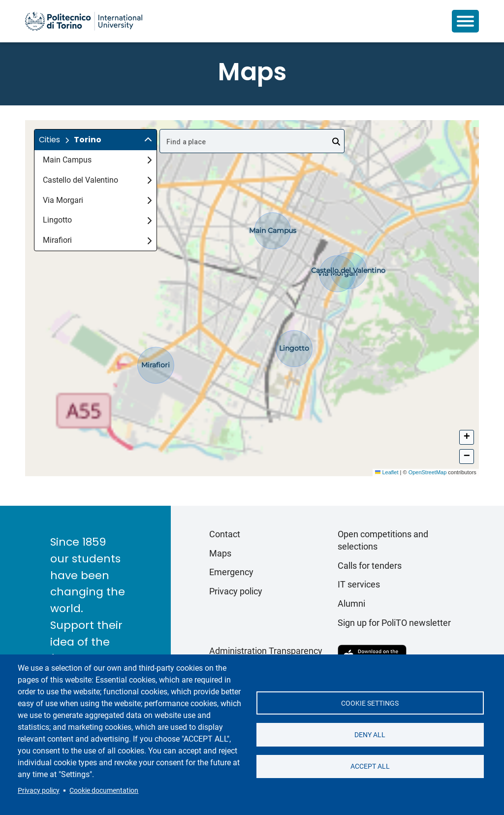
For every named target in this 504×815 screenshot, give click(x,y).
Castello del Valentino (97, 180)
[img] (148, 140)
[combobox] (252, 141)
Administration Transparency (266, 651)
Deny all (370, 735)
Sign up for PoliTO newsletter (394, 623)
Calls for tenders (370, 566)
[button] (95, 140)
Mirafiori (97, 240)
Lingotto (97, 220)
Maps (220, 553)
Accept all (370, 767)
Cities (49, 140)
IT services (359, 584)
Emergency (231, 572)
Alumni (351, 603)
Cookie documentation (104, 790)
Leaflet (387, 472)
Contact (225, 534)
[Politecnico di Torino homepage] (84, 21)
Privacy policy (39, 790)
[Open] (336, 142)
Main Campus (97, 160)
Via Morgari (97, 200)
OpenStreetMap (428, 472)
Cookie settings (370, 703)
